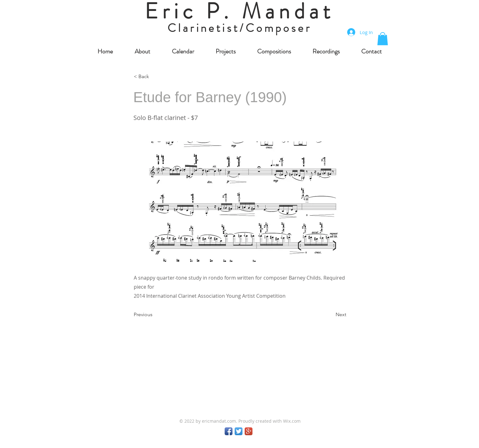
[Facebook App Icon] (229, 431)
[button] (383, 39)
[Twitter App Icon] (239, 431)
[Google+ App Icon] (249, 431)
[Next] (331, 315)
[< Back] (154, 77)
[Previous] (154, 315)
